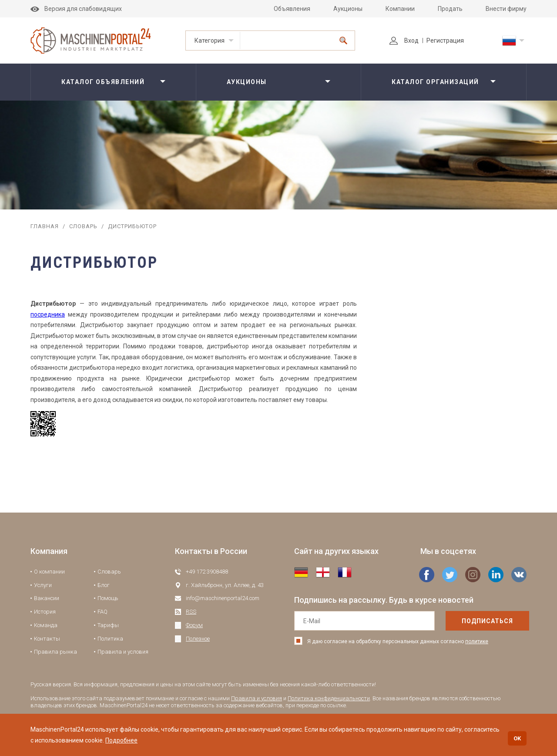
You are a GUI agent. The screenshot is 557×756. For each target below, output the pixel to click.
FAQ (102, 612)
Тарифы (108, 625)
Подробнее (121, 740)
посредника (48, 314)
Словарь (83, 226)
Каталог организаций (435, 82)
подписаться (470, 621)
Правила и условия (123, 652)
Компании (400, 9)
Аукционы (348, 9)
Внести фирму (506, 9)
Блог (104, 585)
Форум (194, 625)
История (45, 612)
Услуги (43, 585)
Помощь (108, 598)
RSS (191, 612)
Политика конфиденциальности (329, 698)
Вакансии (47, 598)
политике (477, 641)
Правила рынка (55, 652)
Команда (46, 625)
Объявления (292, 9)
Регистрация (445, 40)
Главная (45, 226)
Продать (450, 9)
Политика (110, 639)
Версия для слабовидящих (76, 9)
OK (517, 738)
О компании (49, 572)
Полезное (198, 639)
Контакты (47, 639)
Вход (404, 40)
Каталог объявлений (103, 82)
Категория (210, 40)
